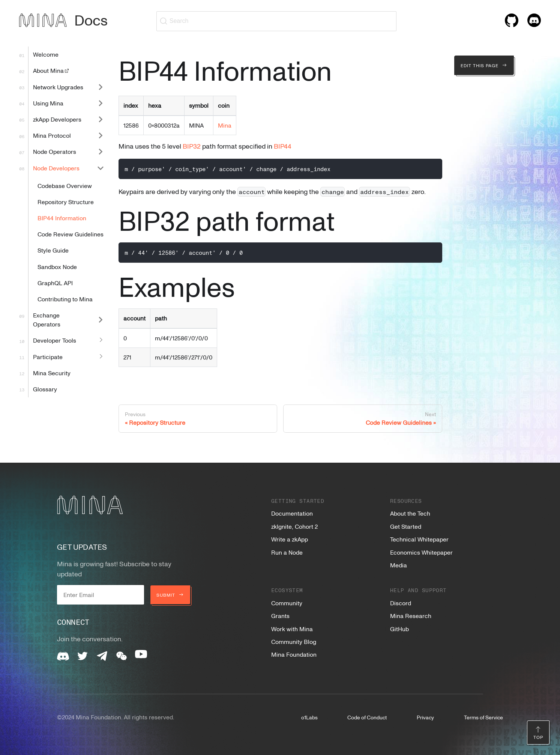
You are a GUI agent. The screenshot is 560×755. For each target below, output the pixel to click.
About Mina (51, 71)
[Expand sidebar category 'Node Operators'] (101, 152)
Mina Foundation (294, 654)
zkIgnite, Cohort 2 (294, 526)
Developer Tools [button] (55, 340)
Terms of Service (483, 717)
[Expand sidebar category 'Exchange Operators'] (101, 320)
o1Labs (309, 717)
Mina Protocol (52, 135)
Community (287, 603)
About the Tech (410, 513)
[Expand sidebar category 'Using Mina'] (101, 103)
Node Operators (55, 152)
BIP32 (192, 146)
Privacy (425, 717)
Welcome (46, 54)
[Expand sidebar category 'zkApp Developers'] (101, 119)
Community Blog (294, 642)
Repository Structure (66, 202)
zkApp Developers (57, 119)
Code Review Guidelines (71, 234)
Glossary (45, 389)
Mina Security (52, 373)
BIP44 (283, 146)
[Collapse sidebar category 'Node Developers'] (101, 168)
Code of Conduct (367, 717)
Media (399, 565)
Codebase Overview (65, 186)
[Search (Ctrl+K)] (276, 21)
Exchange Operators (47, 320)
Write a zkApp (290, 539)
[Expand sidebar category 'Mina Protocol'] (101, 136)
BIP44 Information (62, 218)
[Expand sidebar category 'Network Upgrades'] (101, 87)
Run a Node (287, 552)
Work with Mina (292, 629)
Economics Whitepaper (421, 552)
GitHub (399, 629)
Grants (280, 616)
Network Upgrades (58, 87)
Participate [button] (48, 357)
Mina (225, 125)
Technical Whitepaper (419, 539)
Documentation (292, 513)
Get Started (406, 526)
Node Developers (56, 168)
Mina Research (411, 616)
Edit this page (484, 65)
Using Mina (48, 103)
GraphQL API (55, 283)
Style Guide (53, 250)
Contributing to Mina (65, 299)
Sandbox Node (57, 267)
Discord (401, 603)
